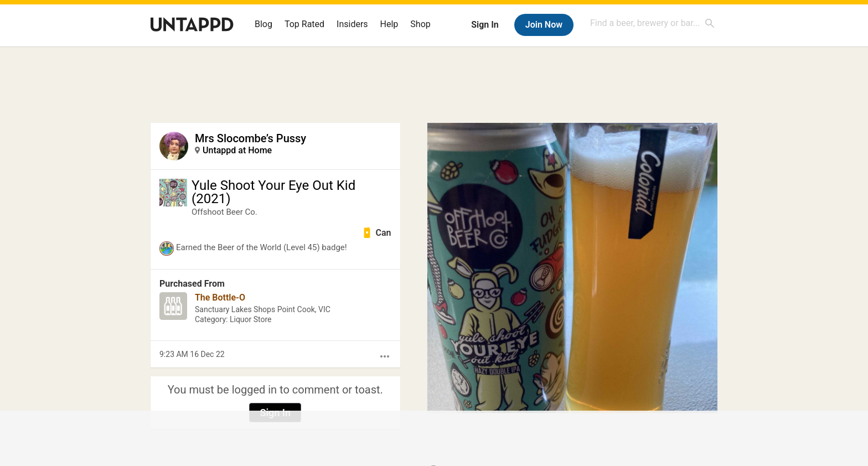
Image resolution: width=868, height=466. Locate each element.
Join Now (544, 25)
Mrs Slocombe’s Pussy (250, 138)
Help (389, 24)
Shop (420, 24)
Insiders (352, 24)
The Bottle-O (220, 297)
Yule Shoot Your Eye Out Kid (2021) (273, 192)
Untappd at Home (237, 150)
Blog (263, 24)
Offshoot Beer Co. (224, 212)
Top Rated (304, 24)
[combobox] (653, 23)
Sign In (485, 25)
